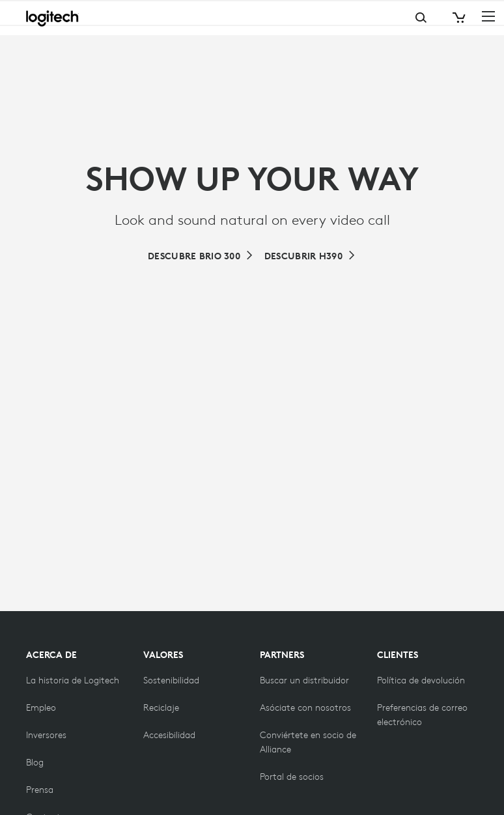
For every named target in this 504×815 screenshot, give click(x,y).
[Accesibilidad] (169, 735)
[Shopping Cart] (458, 18)
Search (369, 18)
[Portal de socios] (292, 777)
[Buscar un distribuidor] (304, 680)
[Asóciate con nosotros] (305, 708)
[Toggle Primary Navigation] (488, 16)
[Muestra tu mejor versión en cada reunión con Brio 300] (201, 256)
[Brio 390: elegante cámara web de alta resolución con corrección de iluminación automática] (310, 256)
